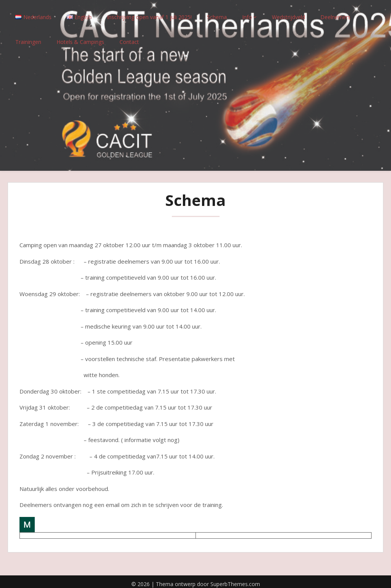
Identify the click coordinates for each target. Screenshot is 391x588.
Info (247, 12)
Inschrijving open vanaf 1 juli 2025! (149, 12)
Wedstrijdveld (288, 12)
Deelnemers (335, 12)
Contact (129, 37)
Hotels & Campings (80, 37)
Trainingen (28, 37)
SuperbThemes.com (235, 579)
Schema (217, 12)
